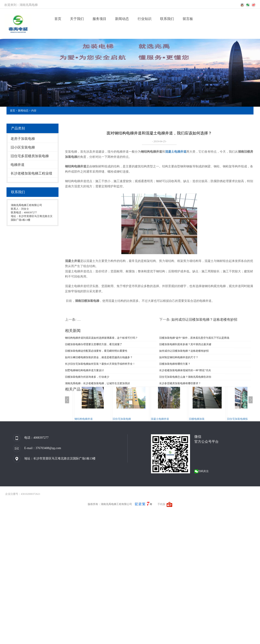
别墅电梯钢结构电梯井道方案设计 (84, 370)
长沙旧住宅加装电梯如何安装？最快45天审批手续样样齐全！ (100, 364)
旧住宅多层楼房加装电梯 (30, 156)
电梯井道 (18, 165)
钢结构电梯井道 (84, 419)
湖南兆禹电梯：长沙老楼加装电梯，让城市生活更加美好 (97, 383)
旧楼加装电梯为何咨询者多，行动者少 (87, 377)
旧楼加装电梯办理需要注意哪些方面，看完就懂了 (94, 344)
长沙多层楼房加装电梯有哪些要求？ (180, 383)
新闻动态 (122, 19)
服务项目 (99, 19)
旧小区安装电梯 (23, 147)
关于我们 (77, 19)
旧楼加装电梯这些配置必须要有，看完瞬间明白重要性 (96, 351)
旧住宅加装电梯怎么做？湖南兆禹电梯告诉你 (185, 377)
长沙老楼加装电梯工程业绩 (31, 173)
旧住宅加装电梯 (122, 419)
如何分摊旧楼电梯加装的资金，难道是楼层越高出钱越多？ (99, 357)
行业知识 (145, 19)
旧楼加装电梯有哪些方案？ (175, 364)
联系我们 (167, 19)
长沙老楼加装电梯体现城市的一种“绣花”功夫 (185, 370)
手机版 (161, 504)
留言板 (188, 19)
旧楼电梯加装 (197, 419)
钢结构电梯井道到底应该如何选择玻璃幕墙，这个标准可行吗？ (101, 338)
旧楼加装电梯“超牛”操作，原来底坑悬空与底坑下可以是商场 (194, 338)
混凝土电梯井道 (160, 419)
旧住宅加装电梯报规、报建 (243, 419)
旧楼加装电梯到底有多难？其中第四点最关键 (185, 344)
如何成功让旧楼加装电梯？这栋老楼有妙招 (204, 320)
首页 (58, 19)
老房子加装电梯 (23, 139)
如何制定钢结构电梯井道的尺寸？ (179, 357)
